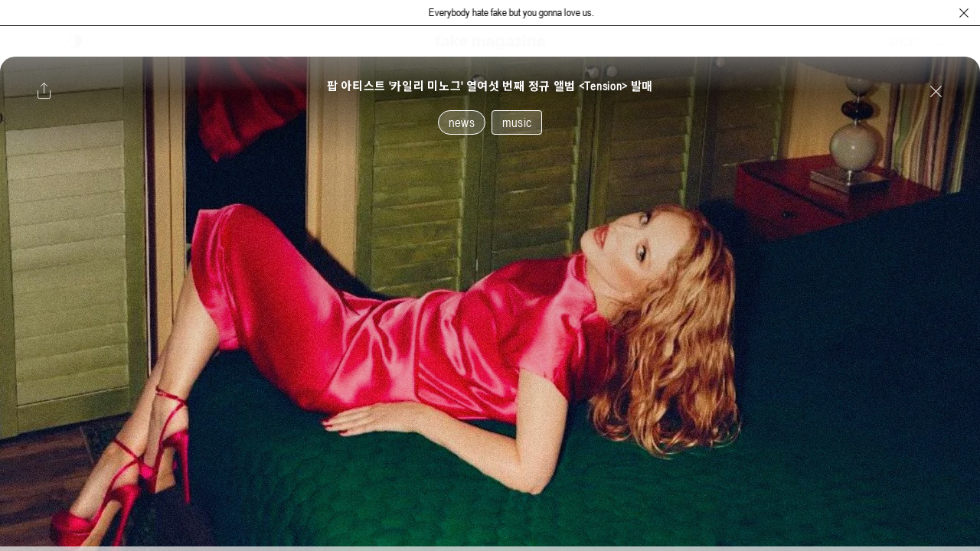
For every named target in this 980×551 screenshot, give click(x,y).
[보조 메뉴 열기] (44, 41)
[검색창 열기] (939, 41)
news (462, 122)
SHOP (903, 41)
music (517, 122)
